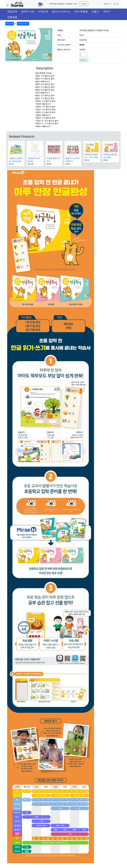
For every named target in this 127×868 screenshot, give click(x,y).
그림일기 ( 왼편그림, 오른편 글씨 (16, 160)
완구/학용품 (81, 11)
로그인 (116, 4)
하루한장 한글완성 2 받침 (110, 156)
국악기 (107, 11)
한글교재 (12, 11)
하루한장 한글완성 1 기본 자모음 (91, 156)
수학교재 (43, 11)
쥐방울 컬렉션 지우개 (54, 160)
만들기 (95, 11)
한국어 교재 (28, 11)
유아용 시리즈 (23, 24)
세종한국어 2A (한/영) (34, 160)
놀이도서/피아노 (61, 11)
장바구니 (108, 4)
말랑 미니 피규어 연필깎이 (72, 160)
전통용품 (12, 17)
